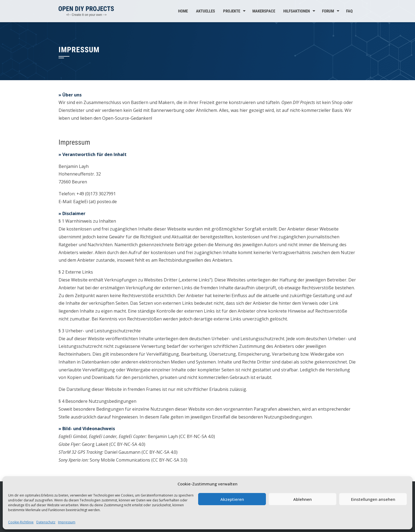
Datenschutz (46, 522)
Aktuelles (205, 11)
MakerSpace (264, 11)
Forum (328, 11)
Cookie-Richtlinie (21, 522)
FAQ (349, 11)
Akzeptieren (232, 499)
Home (183, 11)
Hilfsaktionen (297, 11)
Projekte (232, 11)
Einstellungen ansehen (373, 499)
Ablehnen (303, 499)
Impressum (67, 522)
